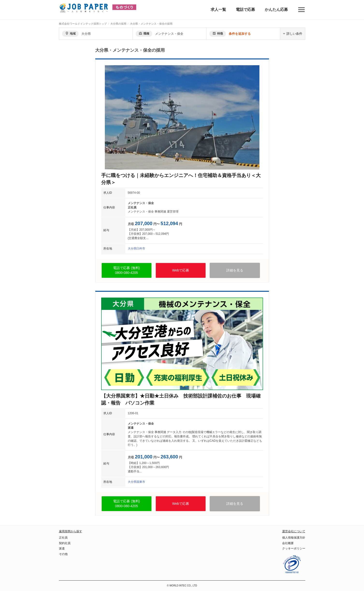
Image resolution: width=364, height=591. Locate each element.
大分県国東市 (136, 482)
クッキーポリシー (294, 548)
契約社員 (65, 543)
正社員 (63, 538)
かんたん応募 (276, 10)
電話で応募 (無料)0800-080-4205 (126, 270)
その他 (63, 554)
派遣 (62, 548)
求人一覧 (218, 10)
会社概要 (288, 543)
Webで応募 (181, 270)
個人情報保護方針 (294, 538)
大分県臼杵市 (136, 249)
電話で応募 (245, 10)
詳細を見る (235, 270)
